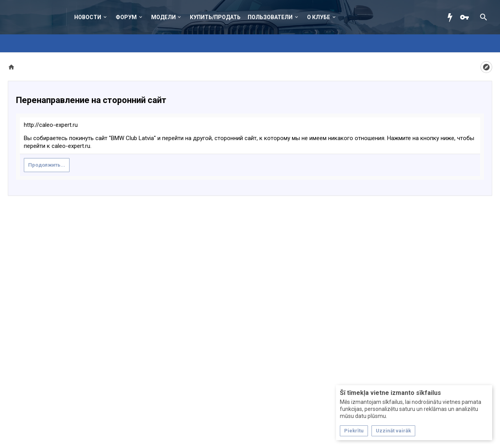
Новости (88, 17)
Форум (126, 17)
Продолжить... (47, 165)
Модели (163, 17)
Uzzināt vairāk (393, 431)
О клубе (319, 17)
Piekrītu (354, 431)
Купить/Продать (215, 17)
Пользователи (270, 17)
